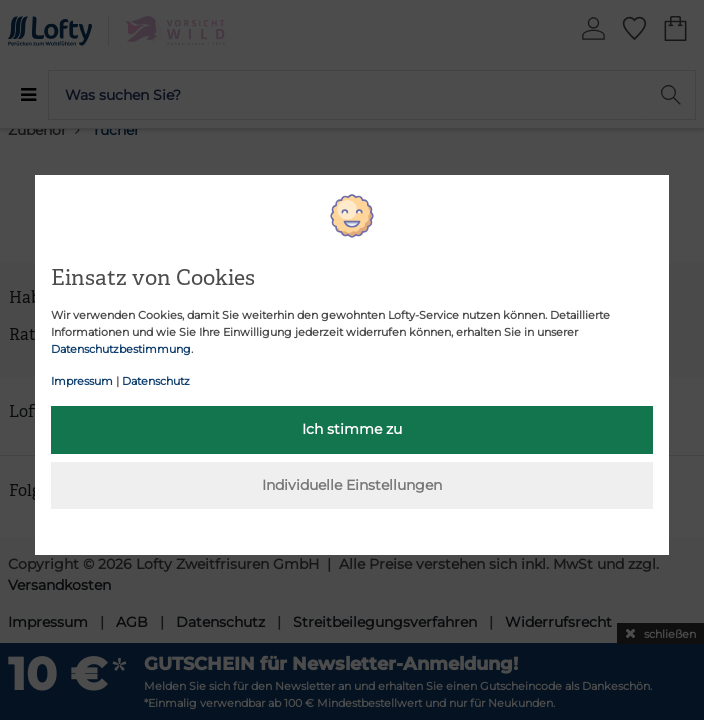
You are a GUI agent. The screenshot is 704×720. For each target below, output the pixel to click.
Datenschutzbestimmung (121, 349)
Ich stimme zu (352, 429)
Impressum (82, 381)
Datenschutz (156, 381)
